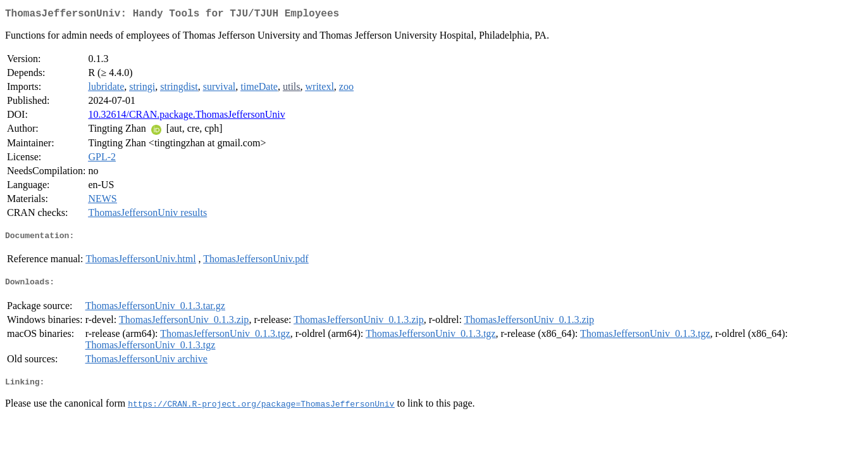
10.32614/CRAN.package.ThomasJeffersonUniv (186, 117)
